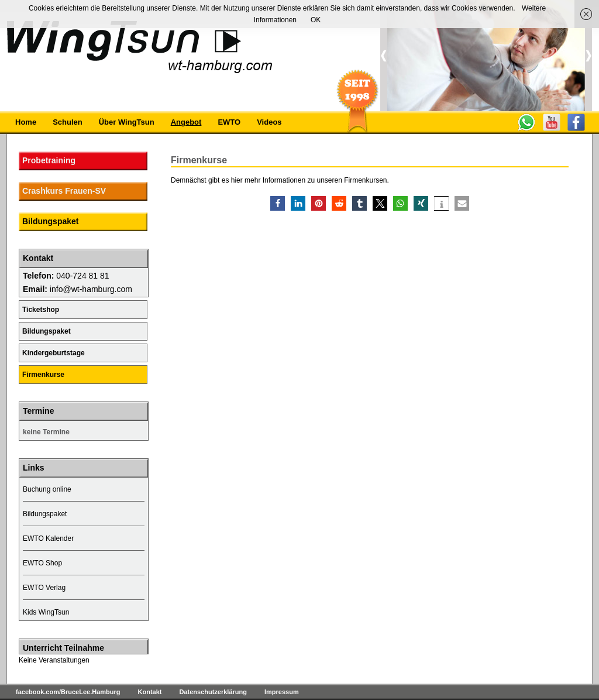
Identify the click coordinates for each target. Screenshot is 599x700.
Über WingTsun (127, 122)
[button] (278, 203)
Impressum (282, 692)
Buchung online (47, 489)
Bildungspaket (50, 221)
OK (316, 20)
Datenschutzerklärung (213, 692)
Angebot (186, 122)
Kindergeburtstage (54, 353)
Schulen (68, 122)
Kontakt (150, 692)
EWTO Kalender (48, 538)
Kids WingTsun (46, 612)
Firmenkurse (43, 375)
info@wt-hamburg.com (91, 289)
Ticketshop (41, 310)
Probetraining (49, 160)
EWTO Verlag (44, 588)
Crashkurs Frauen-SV (64, 191)
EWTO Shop (42, 563)
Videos (269, 122)
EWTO (229, 122)
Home (26, 122)
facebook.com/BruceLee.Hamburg (68, 692)
